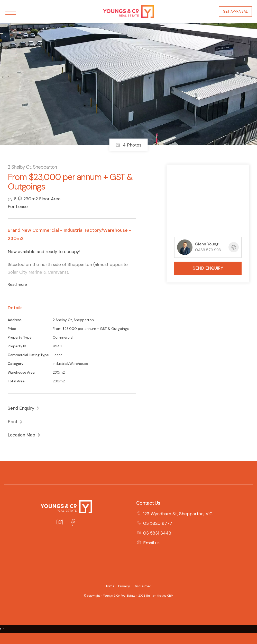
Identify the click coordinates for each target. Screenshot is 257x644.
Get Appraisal (235, 11)
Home (110, 586)
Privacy (124, 586)
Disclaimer (142, 586)
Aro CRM (168, 596)
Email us (151, 543)
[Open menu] (11, 12)
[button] (15, 422)
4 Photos (129, 145)
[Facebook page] (73, 523)
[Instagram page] (61, 523)
